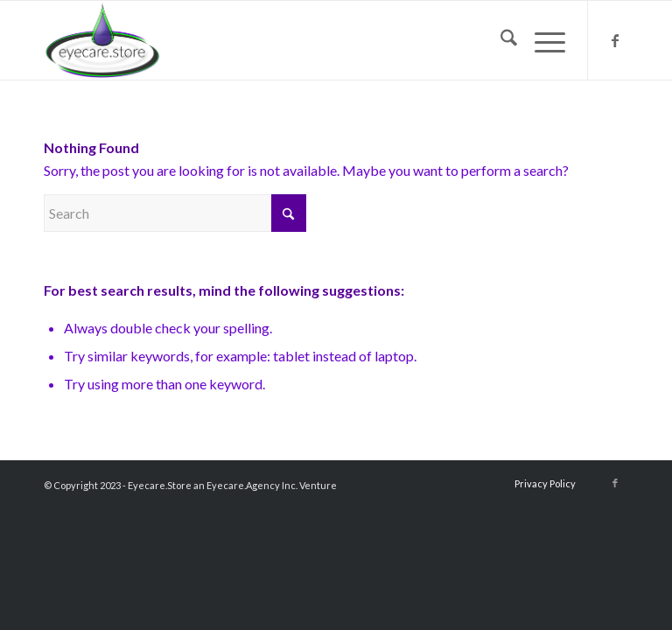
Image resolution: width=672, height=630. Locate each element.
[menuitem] (500, 40)
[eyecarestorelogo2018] (102, 40)
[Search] (500, 40)
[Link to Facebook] (615, 40)
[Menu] (541, 40)
